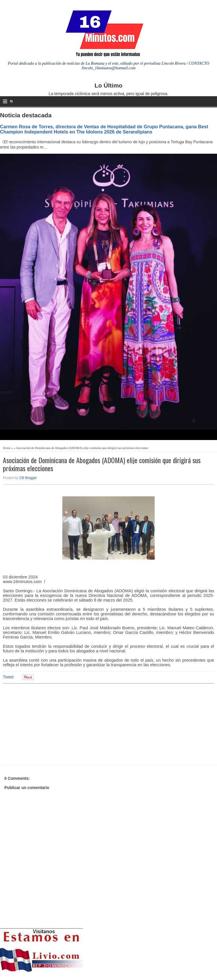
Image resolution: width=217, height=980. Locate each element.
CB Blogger (28, 478)
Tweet (8, 677)
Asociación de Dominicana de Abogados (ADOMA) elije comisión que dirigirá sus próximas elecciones (102, 464)
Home (7, 448)
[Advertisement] (48, 723)
